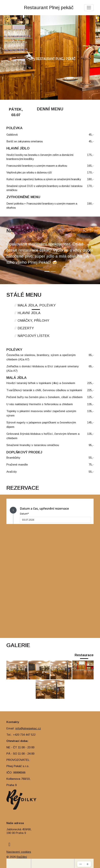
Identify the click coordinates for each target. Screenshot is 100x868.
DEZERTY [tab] (24, 328)
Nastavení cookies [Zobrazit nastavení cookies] (19, 852)
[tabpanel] (50, 412)
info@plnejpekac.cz (28, 728)
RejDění (22, 857)
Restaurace (84, 655)
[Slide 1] (47, 271)
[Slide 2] (53, 271)
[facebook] (9, 844)
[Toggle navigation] (89, 8)
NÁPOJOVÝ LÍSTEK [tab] (32, 336)
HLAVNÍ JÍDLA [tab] (27, 313)
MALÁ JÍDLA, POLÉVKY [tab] (35, 305)
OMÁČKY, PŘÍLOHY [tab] (32, 320)
